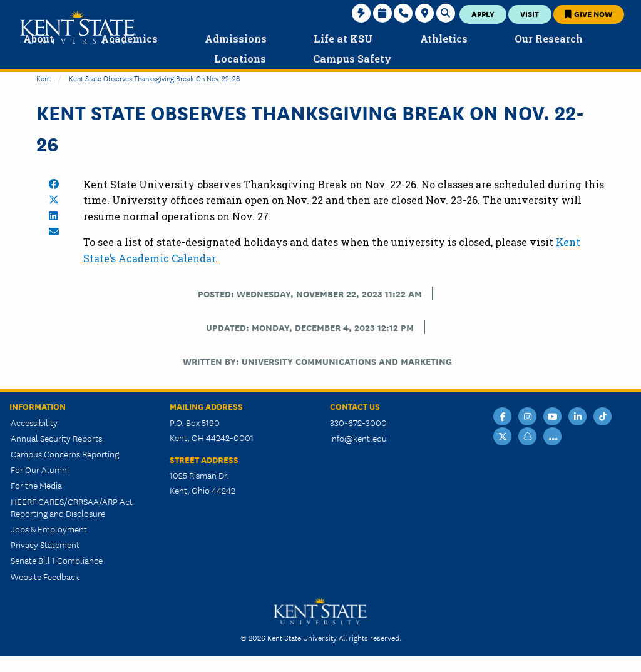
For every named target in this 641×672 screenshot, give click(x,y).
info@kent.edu (358, 438)
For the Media (36, 485)
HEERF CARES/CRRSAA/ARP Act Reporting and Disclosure (72, 507)
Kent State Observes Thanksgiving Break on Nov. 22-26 (154, 78)
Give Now (588, 13)
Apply (483, 13)
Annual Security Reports (56, 438)
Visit (530, 13)
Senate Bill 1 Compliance (57, 560)
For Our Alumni (40, 469)
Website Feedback (45, 576)
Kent (44, 78)
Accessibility (34, 422)
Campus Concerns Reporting (65, 454)
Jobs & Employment (49, 529)
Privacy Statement (45, 544)
